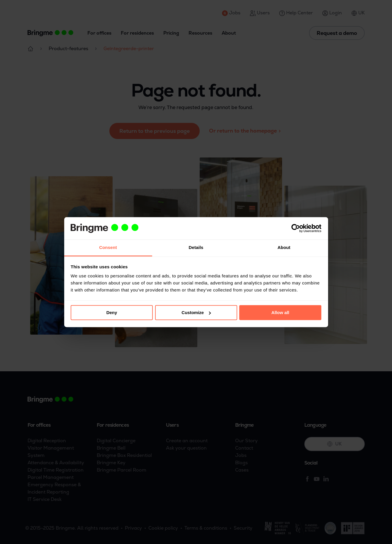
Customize (196, 312)
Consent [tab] (108, 248)
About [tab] (284, 248)
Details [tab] (196, 248)
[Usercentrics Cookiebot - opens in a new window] (296, 228)
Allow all (280, 312)
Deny (112, 312)
